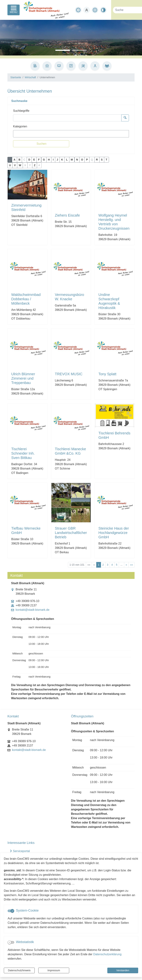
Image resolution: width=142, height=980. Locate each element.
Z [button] (35, 165)
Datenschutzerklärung (107, 954)
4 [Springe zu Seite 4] (112, 565)
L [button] (67, 160)
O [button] (82, 160)
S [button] (102, 160)
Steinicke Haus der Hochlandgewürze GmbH (114, 533)
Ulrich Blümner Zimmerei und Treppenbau (23, 378)
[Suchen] (41, 144)
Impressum (54, 970)
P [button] (87, 160)
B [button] (19, 160)
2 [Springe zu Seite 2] (103, 565)
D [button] (29, 160)
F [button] (39, 160)
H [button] (49, 160)
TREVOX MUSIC (69, 374)
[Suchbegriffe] (67, 118)
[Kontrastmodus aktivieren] (103, 10)
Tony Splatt (107, 374)
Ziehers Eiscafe (67, 215)
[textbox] (21, 134)
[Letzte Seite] (131, 565)
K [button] (62, 160)
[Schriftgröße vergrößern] (95, 10)
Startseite (16, 77)
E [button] (34, 160)
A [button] (15, 160)
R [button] (97, 160)
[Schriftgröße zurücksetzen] (87, 10)
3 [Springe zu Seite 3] (108, 565)
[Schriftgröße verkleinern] (78, 10)
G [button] (44, 160)
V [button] (15, 165)
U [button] (10, 165)
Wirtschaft (30, 77)
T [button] (106, 160)
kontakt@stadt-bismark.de (33, 610)
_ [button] (10, 160)
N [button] (77, 160)
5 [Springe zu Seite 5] (117, 565)
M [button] (72, 160)
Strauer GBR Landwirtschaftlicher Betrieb (71, 533)
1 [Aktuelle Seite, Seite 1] (99, 565)
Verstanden (123, 970)
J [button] (57, 160)
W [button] (20, 165)
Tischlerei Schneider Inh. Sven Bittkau (23, 453)
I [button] (53, 160)
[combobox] (71, 134)
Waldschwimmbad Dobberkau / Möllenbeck (26, 299)
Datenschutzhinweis (19, 970)
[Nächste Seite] (126, 565)
